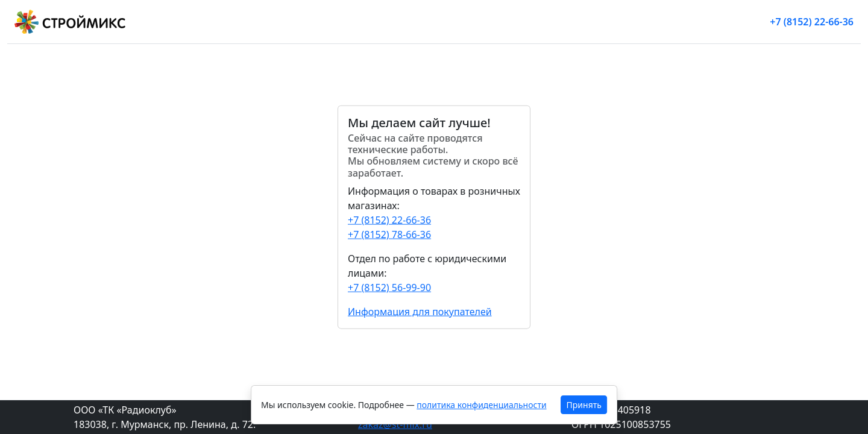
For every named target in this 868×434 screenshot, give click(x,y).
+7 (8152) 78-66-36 (389, 234)
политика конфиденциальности (481, 405)
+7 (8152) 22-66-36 (812, 22)
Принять (584, 405)
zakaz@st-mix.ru (395, 424)
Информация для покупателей (420, 311)
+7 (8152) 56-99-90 (389, 287)
